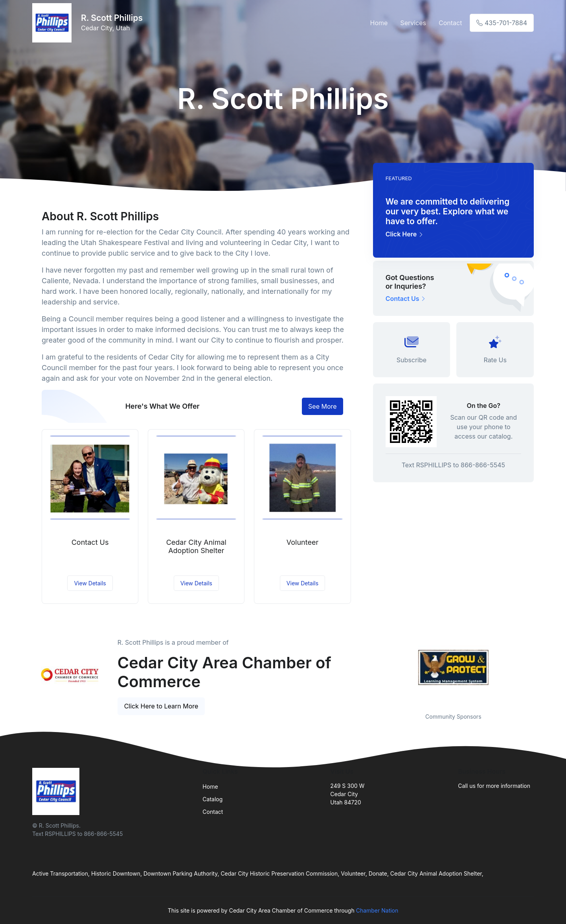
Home (379, 23)
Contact (450, 23)
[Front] (53, 23)
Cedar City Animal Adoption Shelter (196, 547)
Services (413, 23)
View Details (90, 583)
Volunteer (302, 542)
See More (323, 406)
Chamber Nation (377, 910)
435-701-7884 (502, 23)
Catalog (212, 799)
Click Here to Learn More (161, 706)
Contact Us (90, 542)
